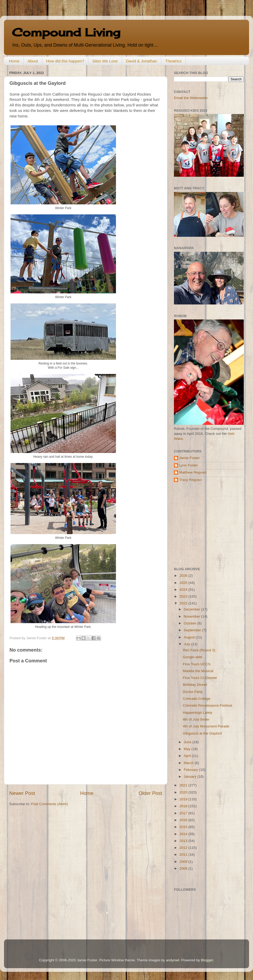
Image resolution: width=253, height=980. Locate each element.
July (187, 644)
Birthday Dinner (195, 685)
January (191, 777)
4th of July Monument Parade (206, 726)
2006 (184, 868)
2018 (184, 806)
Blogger (207, 960)
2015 (184, 827)
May (188, 749)
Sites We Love (105, 61)
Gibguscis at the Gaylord (202, 733)
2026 (184, 576)
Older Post (150, 793)
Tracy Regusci (191, 480)
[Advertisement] (207, 525)
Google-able (193, 657)
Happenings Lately (198, 713)
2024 (184, 590)
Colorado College (197, 699)
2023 (184, 596)
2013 (184, 841)
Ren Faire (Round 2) (199, 650)
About (33, 61)
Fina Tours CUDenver (200, 678)
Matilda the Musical (198, 671)
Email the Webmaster (191, 98)
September (193, 630)
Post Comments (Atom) (50, 804)
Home (14, 61)
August (190, 637)
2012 (184, 848)
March (189, 763)
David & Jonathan (142, 61)
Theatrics (173, 61)
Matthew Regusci (193, 472)
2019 (184, 799)
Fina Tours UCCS (197, 664)
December (192, 609)
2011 (184, 855)
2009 (184, 862)
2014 (184, 834)
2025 (184, 583)
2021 (184, 785)
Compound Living (66, 32)
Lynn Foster (189, 465)
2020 (184, 792)
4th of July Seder (196, 719)
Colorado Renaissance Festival (208, 705)
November (192, 616)
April (188, 756)
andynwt (173, 960)
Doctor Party (193, 692)
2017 (184, 813)
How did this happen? (65, 61)
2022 (184, 603)
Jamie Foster (189, 458)
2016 (184, 820)
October (191, 623)
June (188, 742)
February (191, 770)
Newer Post (22, 793)
